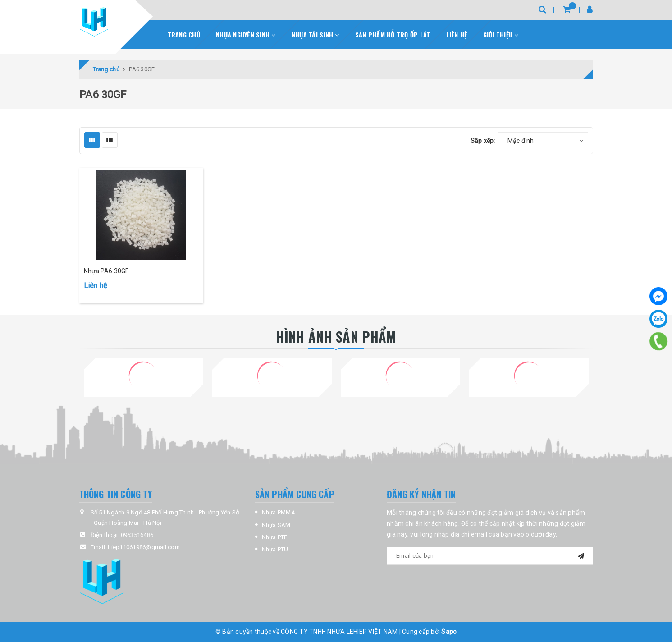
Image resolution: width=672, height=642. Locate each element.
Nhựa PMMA (279, 512)
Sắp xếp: (483, 141)
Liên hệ (457, 34)
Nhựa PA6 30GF (106, 271)
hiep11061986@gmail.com (144, 547)
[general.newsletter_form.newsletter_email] (490, 556)
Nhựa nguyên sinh (246, 34)
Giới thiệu (501, 34)
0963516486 (137, 535)
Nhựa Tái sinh (315, 34)
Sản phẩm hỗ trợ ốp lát (393, 34)
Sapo (449, 632)
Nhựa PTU (275, 549)
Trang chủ (184, 34)
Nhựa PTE (275, 537)
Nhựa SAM (276, 525)
